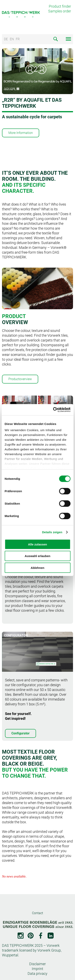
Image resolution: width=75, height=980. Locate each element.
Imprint (37, 969)
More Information (21, 133)
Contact (37, 913)
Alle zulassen (37, 544)
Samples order (60, 11)
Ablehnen (37, 568)
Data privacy (37, 973)
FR (18, 39)
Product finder (60, 6)
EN (12, 39)
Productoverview (20, 379)
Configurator (20, 733)
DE (6, 39)
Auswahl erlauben (37, 556)
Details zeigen (52, 532)
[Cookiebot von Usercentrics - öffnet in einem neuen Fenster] (53, 410)
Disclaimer (37, 964)
